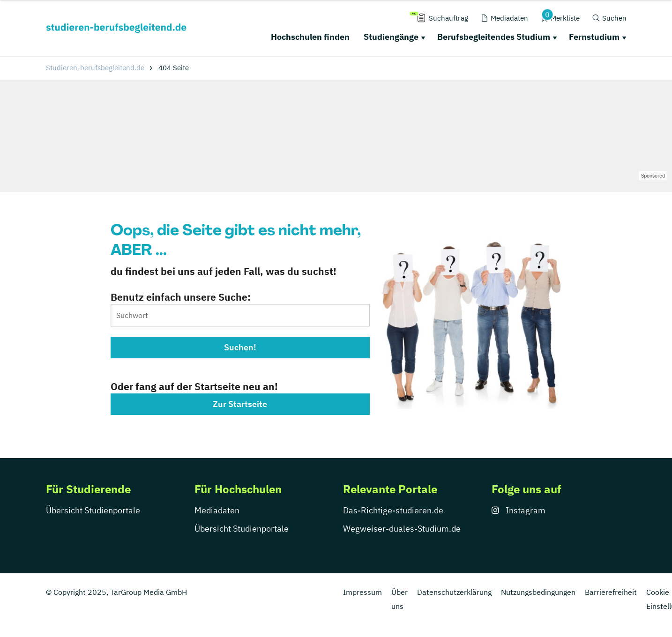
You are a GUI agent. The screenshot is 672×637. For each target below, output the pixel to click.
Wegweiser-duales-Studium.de (402, 529)
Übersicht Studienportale (93, 510)
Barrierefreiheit (611, 592)
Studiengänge (391, 37)
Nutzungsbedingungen (538, 592)
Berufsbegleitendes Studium (494, 37)
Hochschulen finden (310, 37)
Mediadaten (217, 510)
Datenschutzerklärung (454, 592)
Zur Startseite (240, 404)
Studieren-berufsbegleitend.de (95, 68)
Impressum (362, 592)
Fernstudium (594, 37)
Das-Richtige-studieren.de (393, 510)
